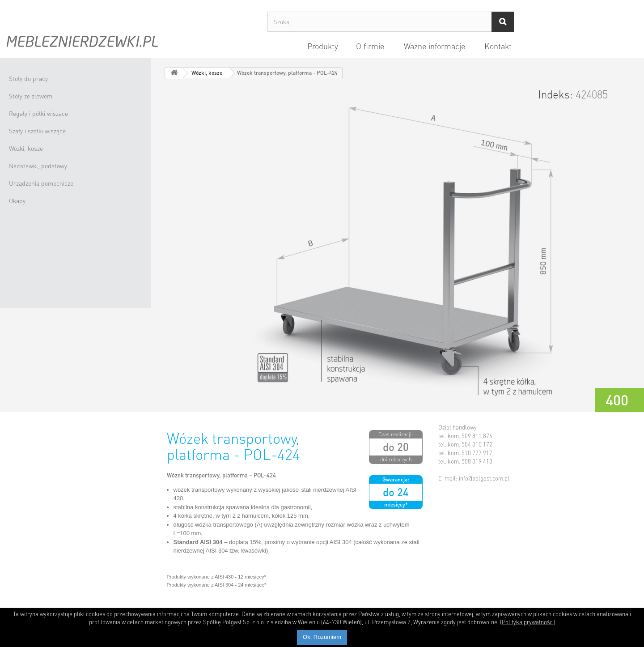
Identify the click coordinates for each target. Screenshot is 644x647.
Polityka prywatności (528, 622)
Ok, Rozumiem (322, 637)
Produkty (323, 46)
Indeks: (555, 94)
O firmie (370, 46)
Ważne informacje (434, 46)
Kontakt (498, 46)
